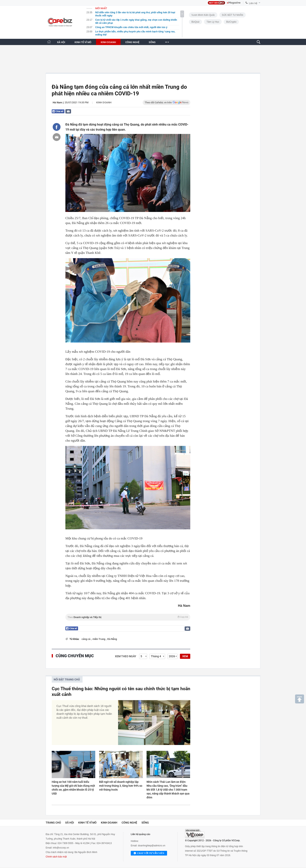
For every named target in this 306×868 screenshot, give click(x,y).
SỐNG (152, 42)
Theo (128, 617)
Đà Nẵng (112, 639)
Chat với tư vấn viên (149, 853)
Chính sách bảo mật (56, 857)
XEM (185, 656)
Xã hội (70, 823)
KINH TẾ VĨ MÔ (83, 42)
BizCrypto (231, 22)
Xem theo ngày (126, 656)
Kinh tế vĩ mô (87, 823)
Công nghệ (129, 823)
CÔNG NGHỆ (132, 42)
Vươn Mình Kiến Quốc (203, 15)
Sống (145, 823)
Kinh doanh (104, 102)
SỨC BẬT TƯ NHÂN (233, 15)
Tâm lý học (213, 22)
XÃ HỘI (61, 42)
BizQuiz (195, 22)
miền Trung (99, 639)
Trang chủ (53, 823)
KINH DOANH (108, 42)
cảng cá (86, 639)
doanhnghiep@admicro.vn (152, 846)
